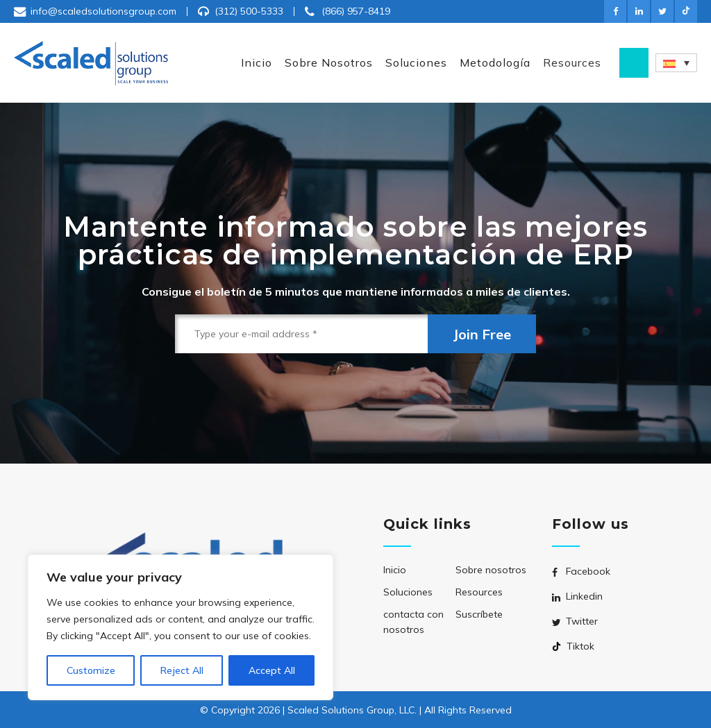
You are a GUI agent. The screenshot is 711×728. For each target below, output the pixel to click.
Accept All (272, 670)
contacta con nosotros (413, 622)
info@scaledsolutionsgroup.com (103, 11)
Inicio (395, 570)
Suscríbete (479, 614)
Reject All (182, 670)
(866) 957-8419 (356, 11)
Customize (91, 670)
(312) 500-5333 (249, 11)
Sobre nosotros (491, 570)
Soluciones (408, 592)
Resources (479, 592)
